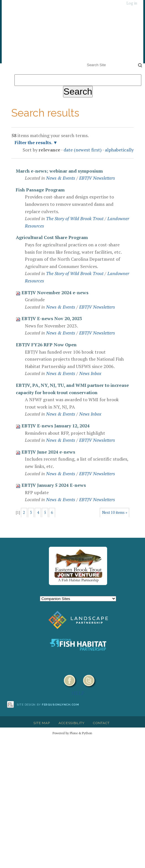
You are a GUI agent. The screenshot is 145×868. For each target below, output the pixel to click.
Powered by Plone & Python (72, 733)
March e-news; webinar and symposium (59, 171)
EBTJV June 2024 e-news (48, 452)
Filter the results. (34, 142)
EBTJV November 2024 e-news (55, 293)
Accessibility (72, 723)
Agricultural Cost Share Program (52, 237)
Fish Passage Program (40, 190)
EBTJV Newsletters (97, 178)
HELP (78, 693)
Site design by (48, 705)
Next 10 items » (115, 513)
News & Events (61, 178)
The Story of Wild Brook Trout (75, 218)
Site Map (42, 723)
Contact (101, 723)
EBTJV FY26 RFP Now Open (46, 345)
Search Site (86, 61)
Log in (132, 3)
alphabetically (119, 150)
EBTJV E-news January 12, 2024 (56, 426)
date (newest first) (83, 150)
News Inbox (90, 373)
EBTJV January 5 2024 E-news (54, 485)
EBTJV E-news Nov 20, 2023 (52, 318)
